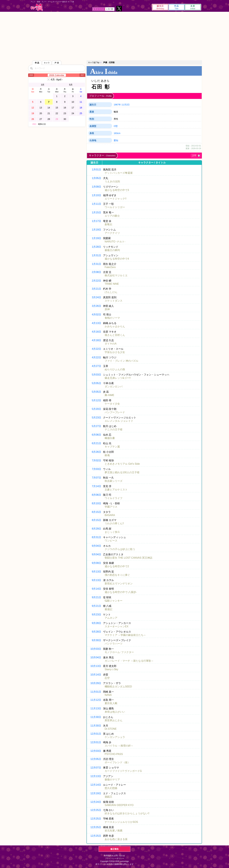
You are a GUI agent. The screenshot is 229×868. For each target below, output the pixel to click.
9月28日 (96, 623)
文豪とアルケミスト (116, 490)
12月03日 (96, 751)
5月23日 (96, 418)
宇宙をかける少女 (115, 352)
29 (57, 119)
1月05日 (96, 178)
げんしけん (111, 292)
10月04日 (96, 657)
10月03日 (96, 649)
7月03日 (96, 469)
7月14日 (96, 486)
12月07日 (96, 768)
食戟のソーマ (112, 318)
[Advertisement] (114, 36)
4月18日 (96, 340)
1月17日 (96, 221)
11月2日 (126, 105)
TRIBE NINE (112, 284)
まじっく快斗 (112, 532)
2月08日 (96, 272)
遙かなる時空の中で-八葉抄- (121, 592)
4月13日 (96, 323)
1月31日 (96, 255)
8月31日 (96, 537)
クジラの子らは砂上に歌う (120, 549)
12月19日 (96, 793)
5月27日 (96, 426)
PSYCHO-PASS (114, 754)
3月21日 (96, 289)
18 (81, 108)
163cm (117, 133)
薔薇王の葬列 (112, 250)
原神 (107, 309)
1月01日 (96, 170)
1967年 (117, 105)
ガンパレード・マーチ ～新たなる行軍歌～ (129, 661)
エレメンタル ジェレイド (119, 421)
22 (57, 113)
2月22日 (96, 281)
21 (49, 113)
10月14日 (96, 675)
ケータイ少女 (112, 404)
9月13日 (96, 572)
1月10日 (96, 195)
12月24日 (96, 802)
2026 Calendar (57, 75)
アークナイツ (112, 233)
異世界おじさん (114, 720)
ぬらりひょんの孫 (115, 369)
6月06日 (96, 435)
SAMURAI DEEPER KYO (119, 805)
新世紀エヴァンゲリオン (119, 584)
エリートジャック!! (116, 199)
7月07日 (96, 478)
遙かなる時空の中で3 (117, 190)
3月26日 (96, 306)
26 (33, 119)
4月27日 (96, 366)
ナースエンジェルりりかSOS (121, 822)
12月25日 (96, 810)
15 (57, 108)
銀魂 (107, 455)
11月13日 (96, 708)
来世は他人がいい (115, 712)
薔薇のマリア (112, 780)
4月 (57, 80)
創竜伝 (108, 224)
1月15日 (96, 212)
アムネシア (111, 618)
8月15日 (96, 512)
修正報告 (114, 849)
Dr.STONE (111, 729)
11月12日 (96, 700)
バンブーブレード (115, 412)
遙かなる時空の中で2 (117, 566)
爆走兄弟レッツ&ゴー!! (118, 378)
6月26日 (96, 452)
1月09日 (96, 187)
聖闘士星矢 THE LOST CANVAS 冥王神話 (128, 558)
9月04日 (96, 546)
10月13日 (96, 666)
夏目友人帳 (111, 703)
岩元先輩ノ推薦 (114, 831)
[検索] (31, 68)
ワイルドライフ (114, 498)
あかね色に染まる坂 (116, 839)
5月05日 (96, 383)
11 (81, 102)
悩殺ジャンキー (114, 601)
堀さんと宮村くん (115, 335)
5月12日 (96, 400)
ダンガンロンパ (114, 387)
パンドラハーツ (114, 644)
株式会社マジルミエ (116, 275)
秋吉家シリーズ (114, 481)
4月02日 (96, 315)
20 (41, 113)
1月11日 (96, 204)
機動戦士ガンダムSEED (118, 687)
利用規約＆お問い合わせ (114, 856)
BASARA (110, 515)
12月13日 (96, 776)
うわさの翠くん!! (114, 523)
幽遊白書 (110, 438)
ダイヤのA (111, 344)
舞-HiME (109, 395)
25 (81, 113)
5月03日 (96, 375)
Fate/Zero (110, 267)
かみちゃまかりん (115, 326)
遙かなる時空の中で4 (117, 259)
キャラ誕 (37, 7)
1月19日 (96, 230)
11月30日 (96, 717)
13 (41, 108)
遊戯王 (108, 797)
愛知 (116, 140)
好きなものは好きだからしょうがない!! (127, 813)
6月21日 (96, 443)
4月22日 (96, 349)
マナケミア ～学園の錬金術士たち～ (125, 635)
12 (33, 108)
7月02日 (96, 460)
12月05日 (96, 759)
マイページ (99, 9)
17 (73, 108)
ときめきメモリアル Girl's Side (122, 464)
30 (65, 119)
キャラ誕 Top (94, 62)
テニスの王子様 (114, 429)
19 (33, 113)
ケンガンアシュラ (115, 737)
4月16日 (96, 332)
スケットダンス (114, 301)
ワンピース (111, 541)
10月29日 (96, 683)
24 (73, 113)
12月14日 (96, 785)
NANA (108, 695)
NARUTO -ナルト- (115, 242)
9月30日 (96, 640)
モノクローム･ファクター (119, 652)
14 (49, 108)
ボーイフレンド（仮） (117, 762)
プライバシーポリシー (114, 858)
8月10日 (96, 503)
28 (49, 119)
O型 (116, 126)
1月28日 (96, 247)
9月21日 (96, 597)
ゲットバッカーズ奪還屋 (119, 173)
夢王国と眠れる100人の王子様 (122, 472)
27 (41, 119)
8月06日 (96, 495)
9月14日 (96, 589)
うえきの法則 (112, 181)
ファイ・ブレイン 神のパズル (121, 361)
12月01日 (96, 734)
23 (65, 113)
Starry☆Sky (111, 669)
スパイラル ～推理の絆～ (119, 746)
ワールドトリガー (115, 207)
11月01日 (96, 692)
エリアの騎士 (112, 216)
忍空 (107, 678)
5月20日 (96, 409)
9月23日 (96, 615)
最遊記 (108, 609)
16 (65, 108)
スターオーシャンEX (116, 626)
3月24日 (96, 297)
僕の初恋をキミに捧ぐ (117, 575)
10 (73, 102)
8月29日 (96, 529)
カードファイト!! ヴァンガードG (123, 771)
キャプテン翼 (112, 447)
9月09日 (96, 563)
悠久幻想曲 (111, 788)
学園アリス (111, 507)
